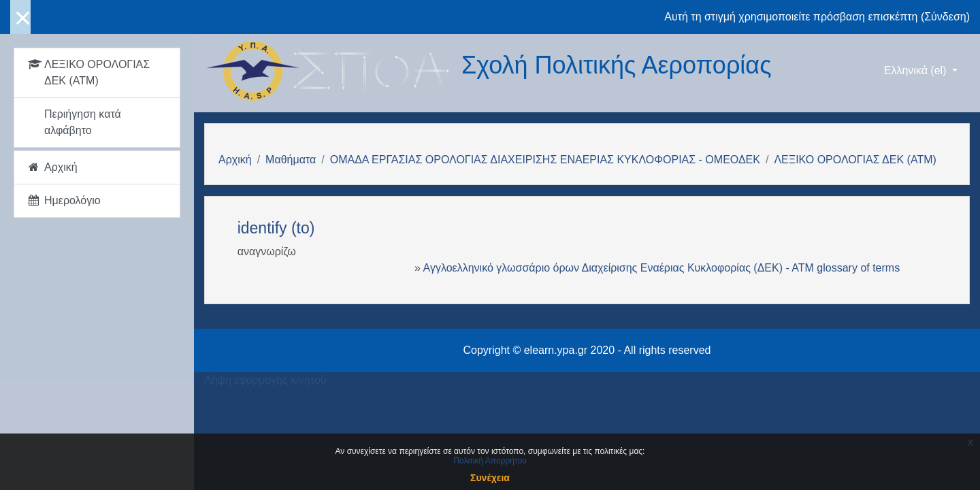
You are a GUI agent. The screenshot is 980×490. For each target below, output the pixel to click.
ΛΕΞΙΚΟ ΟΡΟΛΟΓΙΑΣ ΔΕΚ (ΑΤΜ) (855, 160)
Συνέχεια (490, 478)
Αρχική (235, 160)
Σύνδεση (945, 17)
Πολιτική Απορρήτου (490, 461)
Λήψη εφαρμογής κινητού (265, 380)
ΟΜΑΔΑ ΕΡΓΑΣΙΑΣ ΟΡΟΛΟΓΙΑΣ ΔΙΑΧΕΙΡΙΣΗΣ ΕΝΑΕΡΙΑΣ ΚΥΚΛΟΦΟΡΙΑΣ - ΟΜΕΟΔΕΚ (545, 160)
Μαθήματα (291, 160)
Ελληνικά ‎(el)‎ (917, 70)
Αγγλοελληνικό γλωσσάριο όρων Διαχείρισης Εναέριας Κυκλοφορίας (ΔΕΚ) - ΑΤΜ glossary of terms (662, 268)
